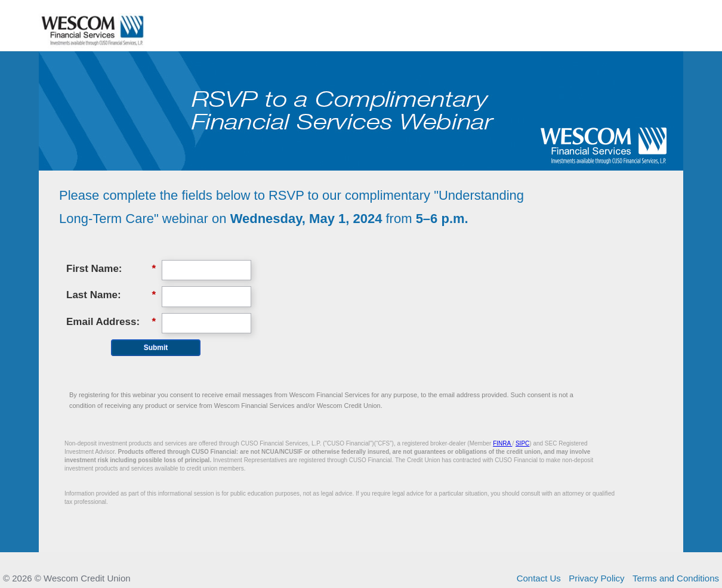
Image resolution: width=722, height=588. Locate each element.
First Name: (111, 269)
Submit (156, 348)
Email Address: (111, 322)
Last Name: (111, 295)
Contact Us (539, 578)
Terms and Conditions (676, 578)
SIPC (522, 443)
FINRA (502, 443)
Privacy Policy (596, 578)
